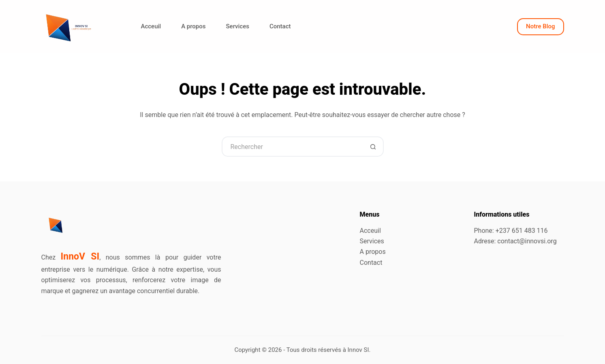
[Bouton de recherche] (374, 147)
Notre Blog (540, 26)
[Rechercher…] (293, 147)
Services (238, 26)
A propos (193, 26)
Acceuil (151, 26)
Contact (280, 26)
